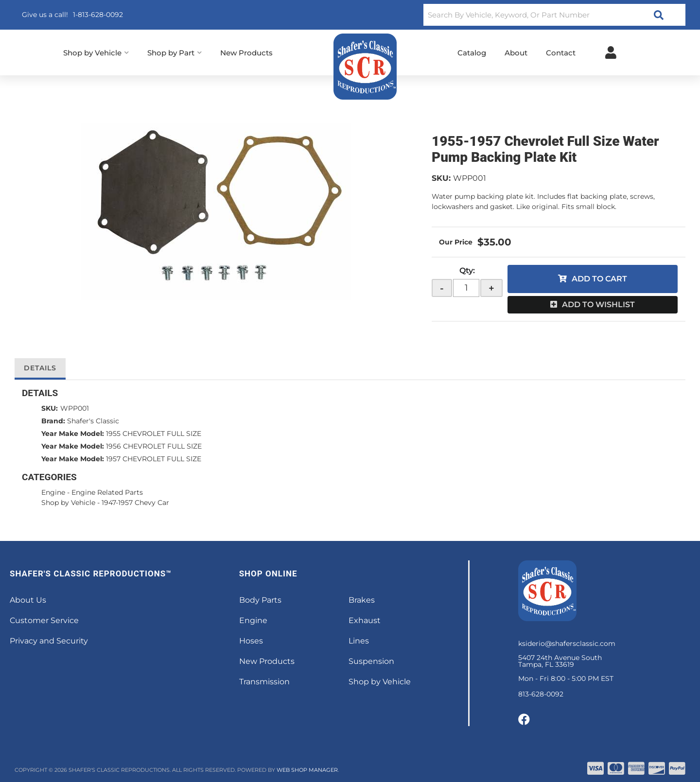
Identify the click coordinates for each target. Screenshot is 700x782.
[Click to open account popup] (611, 52)
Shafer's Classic (93, 421)
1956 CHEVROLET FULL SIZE (154, 446)
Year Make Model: (73, 434)
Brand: (53, 421)
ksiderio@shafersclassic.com (567, 643)
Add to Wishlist (598, 304)
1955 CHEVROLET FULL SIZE (154, 434)
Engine (53, 492)
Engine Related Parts (107, 492)
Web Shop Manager (307, 770)
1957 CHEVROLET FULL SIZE (154, 459)
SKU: (441, 178)
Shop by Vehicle (68, 503)
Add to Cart (599, 279)
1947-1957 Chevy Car (135, 503)
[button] (554, 15)
